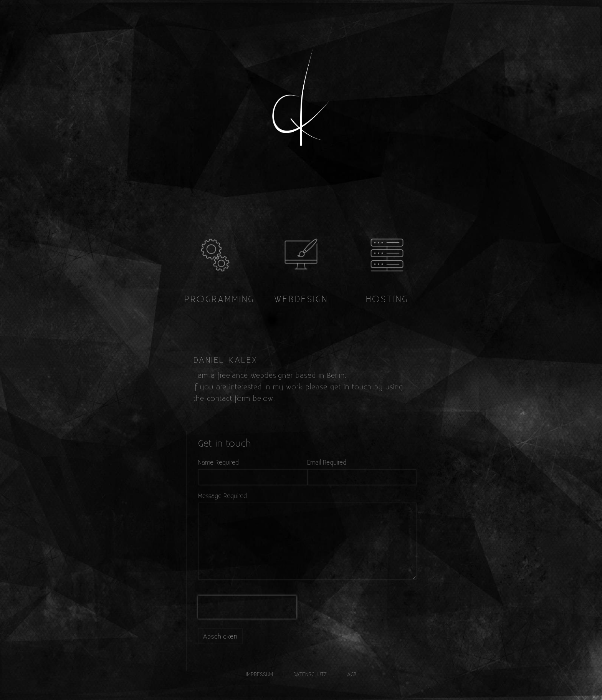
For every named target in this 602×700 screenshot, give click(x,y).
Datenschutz (310, 674)
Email (314, 462)
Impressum (259, 674)
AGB (352, 674)
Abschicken (220, 636)
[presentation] (247, 607)
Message (210, 496)
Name (206, 462)
